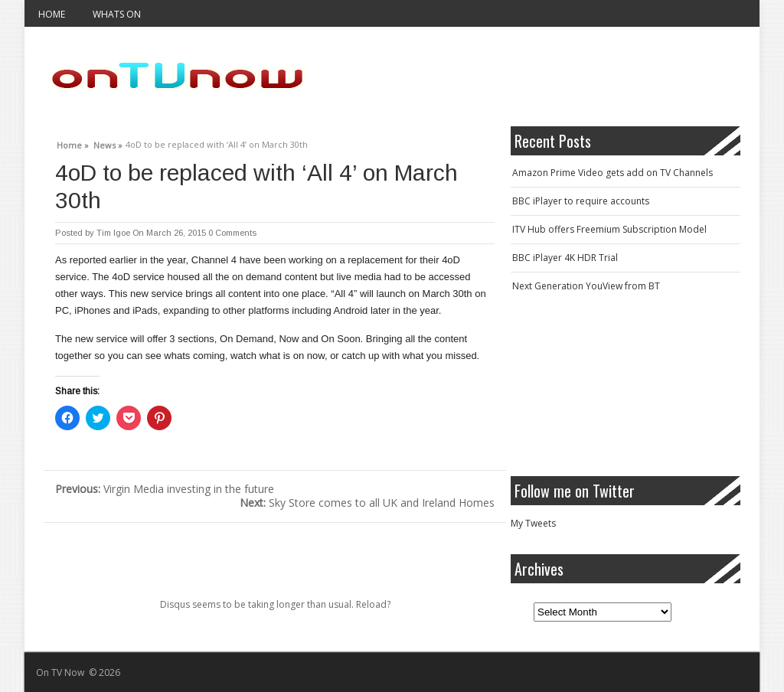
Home (52, 14)
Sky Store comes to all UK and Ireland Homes (367, 503)
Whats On (117, 14)
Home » (73, 143)
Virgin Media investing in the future (165, 489)
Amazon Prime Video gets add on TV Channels (612, 173)
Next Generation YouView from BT (586, 286)
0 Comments (232, 233)
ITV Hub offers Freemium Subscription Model (609, 229)
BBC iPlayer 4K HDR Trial (565, 258)
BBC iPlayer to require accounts (581, 201)
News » (108, 143)
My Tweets (533, 523)
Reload (371, 604)
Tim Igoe (113, 233)
